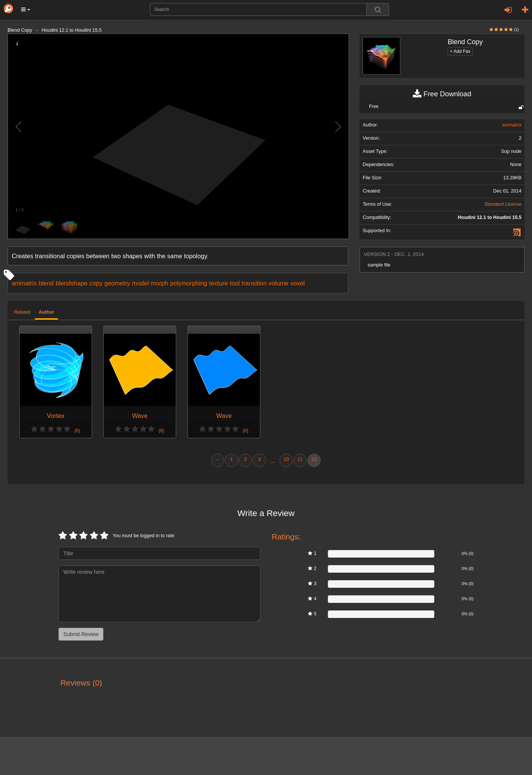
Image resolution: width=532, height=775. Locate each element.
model (141, 283)
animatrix (24, 283)
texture (218, 283)
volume (279, 283)
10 (286, 459)
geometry (117, 283)
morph (159, 283)
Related (22, 312)
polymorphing (189, 283)
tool (235, 283)
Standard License (503, 204)
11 (300, 459)
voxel (297, 283)
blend (46, 283)
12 (314, 459)
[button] (26, 9)
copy (96, 283)
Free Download (442, 94)
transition (254, 283)
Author (46, 312)
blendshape (71, 283)
